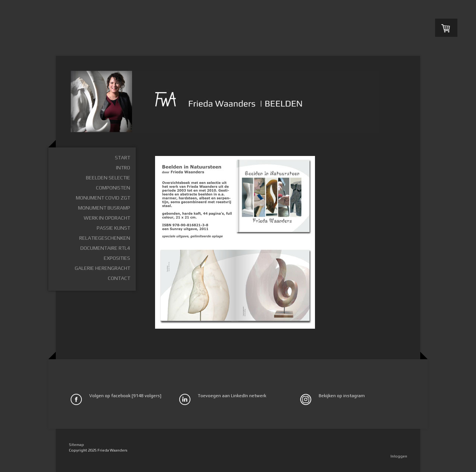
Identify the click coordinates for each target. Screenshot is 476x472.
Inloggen (399, 456)
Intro (123, 168)
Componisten (113, 188)
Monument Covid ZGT (103, 198)
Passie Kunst (113, 228)
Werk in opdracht (107, 218)
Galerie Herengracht (102, 268)
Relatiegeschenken (105, 238)
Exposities (117, 258)
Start (123, 157)
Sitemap (76, 444)
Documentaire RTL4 (105, 248)
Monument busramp (104, 208)
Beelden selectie (108, 178)
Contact (119, 278)
